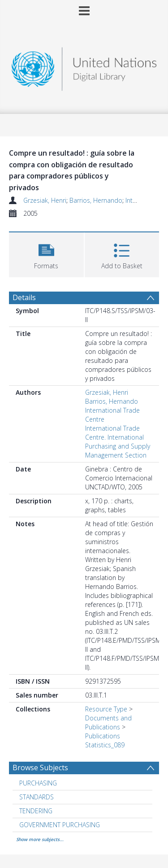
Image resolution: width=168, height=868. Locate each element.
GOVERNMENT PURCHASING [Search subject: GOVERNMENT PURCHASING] (60, 825)
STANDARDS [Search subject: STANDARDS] (37, 797)
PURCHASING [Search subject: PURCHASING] (38, 783)
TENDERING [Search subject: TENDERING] (36, 811)
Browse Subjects (40, 768)
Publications (103, 736)
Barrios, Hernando (96, 200)
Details (24, 297)
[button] (46, 254)
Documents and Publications (108, 722)
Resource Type (106, 709)
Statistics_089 (105, 745)
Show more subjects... (40, 839)
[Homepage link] (84, 67)
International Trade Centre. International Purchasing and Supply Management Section (118, 442)
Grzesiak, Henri (45, 200)
